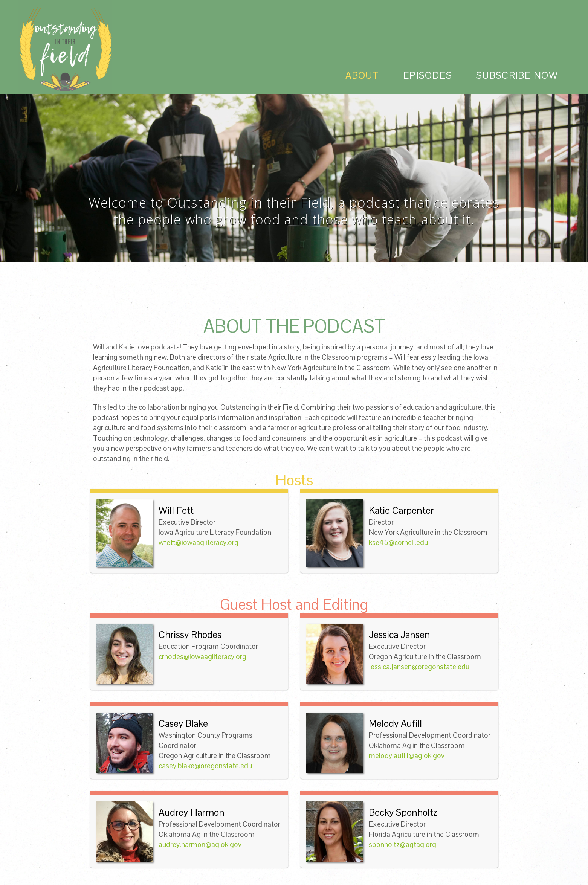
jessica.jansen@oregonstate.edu (419, 667)
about (362, 75)
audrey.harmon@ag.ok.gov (200, 845)
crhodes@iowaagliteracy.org (202, 657)
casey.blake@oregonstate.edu (205, 766)
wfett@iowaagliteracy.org (199, 542)
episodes (428, 75)
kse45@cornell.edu (398, 542)
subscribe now (517, 75)
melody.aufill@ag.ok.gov (407, 756)
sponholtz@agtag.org (402, 845)
